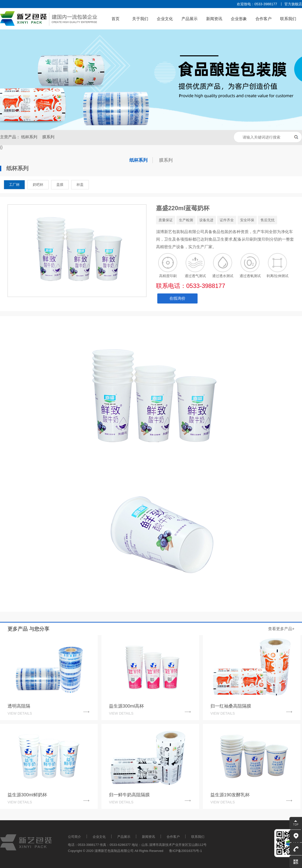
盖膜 (60, 185)
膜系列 (48, 137)
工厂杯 (14, 185)
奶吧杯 (38, 185)
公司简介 (74, 837)
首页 (116, 19)
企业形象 (239, 19)
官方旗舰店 (293, 4)
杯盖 (80, 185)
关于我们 (140, 19)
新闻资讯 (214, 19)
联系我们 (288, 19)
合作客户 (263, 19)
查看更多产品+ (281, 629)
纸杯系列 (29, 137)
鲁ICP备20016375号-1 (185, 851)
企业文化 (165, 19)
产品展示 (190, 19)
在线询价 (177, 298)
